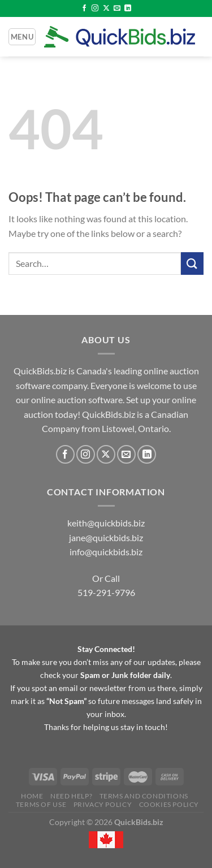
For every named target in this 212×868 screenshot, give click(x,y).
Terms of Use (41, 804)
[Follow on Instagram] (95, 8)
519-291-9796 (106, 592)
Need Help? (71, 796)
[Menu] (22, 37)
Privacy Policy (103, 804)
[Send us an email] (117, 8)
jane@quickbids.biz (106, 537)
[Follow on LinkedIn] (128, 8)
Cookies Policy (169, 804)
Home (32, 796)
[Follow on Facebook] (84, 8)
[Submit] (192, 263)
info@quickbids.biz (106, 552)
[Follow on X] (106, 8)
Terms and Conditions (144, 796)
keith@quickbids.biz (106, 523)
